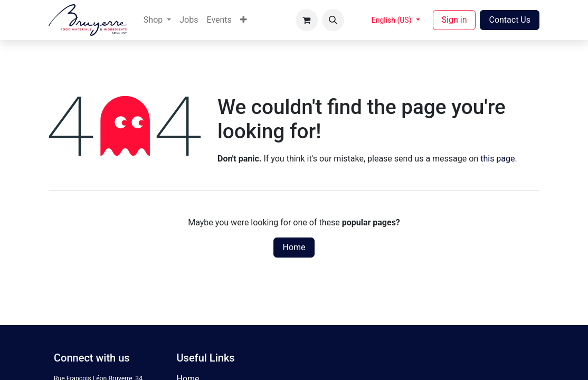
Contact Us (510, 20)
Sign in (454, 20)
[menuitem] (157, 20)
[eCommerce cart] (307, 20)
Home (294, 247)
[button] (333, 20)
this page (497, 159)
